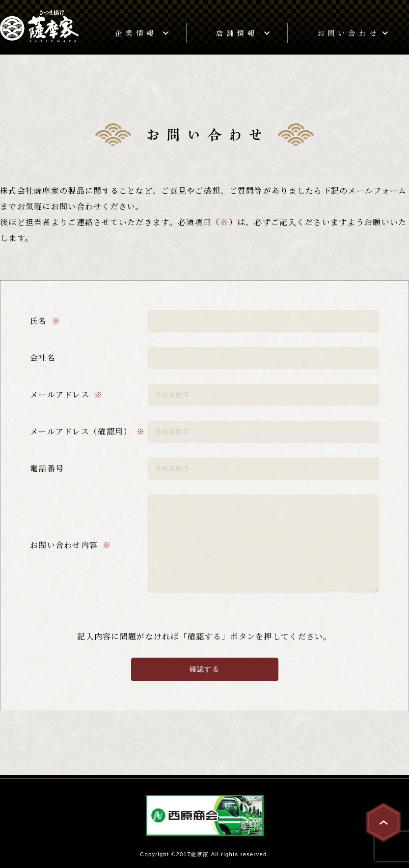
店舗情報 (237, 33)
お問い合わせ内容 (64, 545)
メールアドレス (60, 394)
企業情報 (136, 33)
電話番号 (47, 468)
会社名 (43, 358)
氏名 (39, 321)
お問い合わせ (348, 33)
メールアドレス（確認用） (81, 431)
